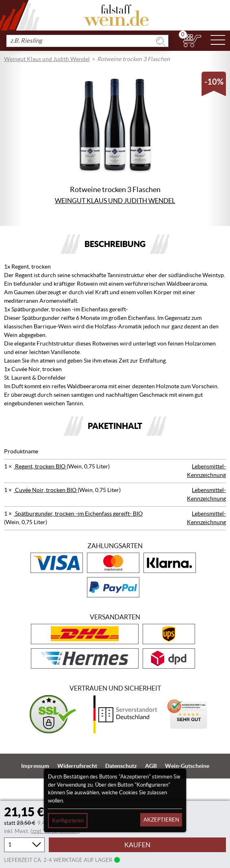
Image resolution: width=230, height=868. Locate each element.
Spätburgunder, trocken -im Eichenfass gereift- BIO (78, 514)
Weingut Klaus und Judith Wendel (47, 59)
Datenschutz (121, 766)
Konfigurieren (68, 821)
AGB (151, 766)
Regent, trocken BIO (40, 466)
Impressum (35, 766)
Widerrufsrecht (77, 766)
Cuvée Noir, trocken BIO (46, 490)
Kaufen (137, 845)
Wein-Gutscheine (187, 766)
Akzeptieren (161, 820)
